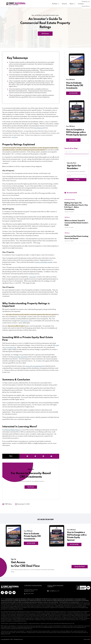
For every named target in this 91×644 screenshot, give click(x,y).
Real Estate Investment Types (51, 15)
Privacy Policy (87, 639)
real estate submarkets (20, 357)
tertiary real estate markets (44, 262)
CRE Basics (39, 15)
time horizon (25, 321)
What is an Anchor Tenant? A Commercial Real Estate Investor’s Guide (76, 223)
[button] (27, 456)
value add (32, 277)
